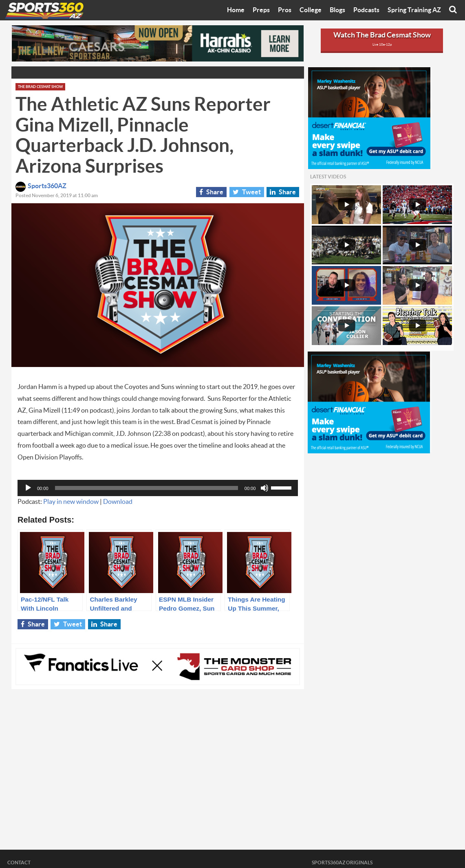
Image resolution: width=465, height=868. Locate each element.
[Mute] (264, 488)
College (311, 10)
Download (118, 502)
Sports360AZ (41, 186)
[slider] (147, 488)
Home (236, 10)
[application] (158, 488)
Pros (285, 10)
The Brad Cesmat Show (40, 87)
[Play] (28, 488)
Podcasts (366, 10)
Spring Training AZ (414, 10)
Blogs (337, 10)
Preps (261, 10)
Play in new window (71, 502)
